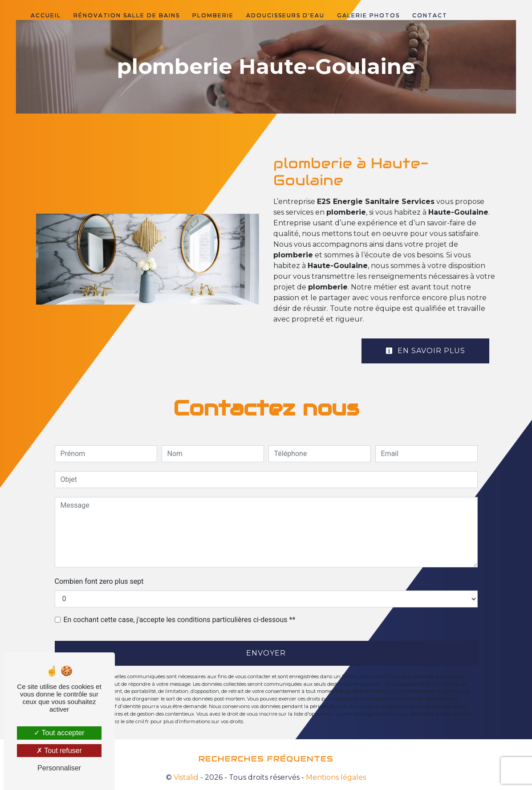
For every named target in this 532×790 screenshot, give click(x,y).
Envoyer (266, 653)
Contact (430, 15)
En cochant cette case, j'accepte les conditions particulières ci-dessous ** (180, 620)
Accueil (46, 15)
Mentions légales (335, 777)
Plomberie (213, 15)
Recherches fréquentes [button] (266, 759)
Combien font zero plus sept (99, 581)
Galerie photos (368, 15)
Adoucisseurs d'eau (285, 15)
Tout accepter (59, 733)
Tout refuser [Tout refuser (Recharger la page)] (59, 751)
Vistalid (186, 777)
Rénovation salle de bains (127, 15)
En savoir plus (425, 351)
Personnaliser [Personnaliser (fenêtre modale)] (59, 768)
